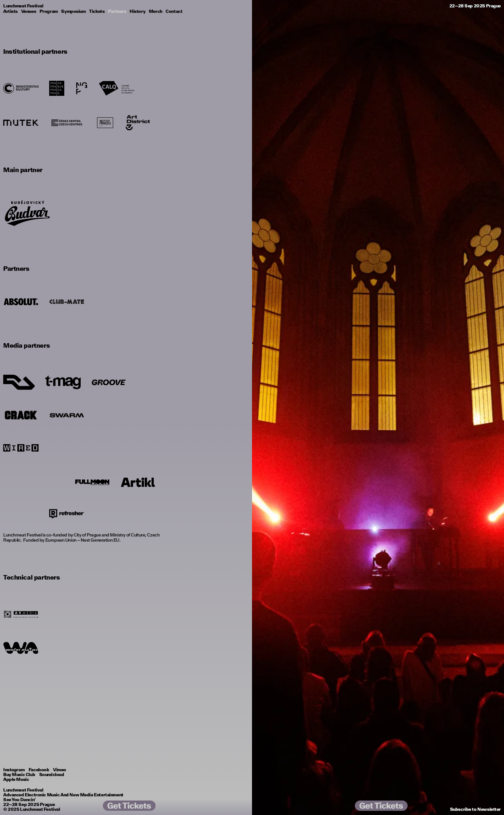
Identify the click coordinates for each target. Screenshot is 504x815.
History (137, 11)
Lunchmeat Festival (40, 809)
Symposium (73, 11)
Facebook (39, 770)
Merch (156, 11)
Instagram (14, 770)
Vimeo (60, 770)
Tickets (97, 11)
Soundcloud (52, 774)
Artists (10, 11)
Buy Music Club (19, 774)
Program (49, 11)
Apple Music (16, 779)
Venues (29, 11)
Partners (117, 11)
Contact (174, 11)
